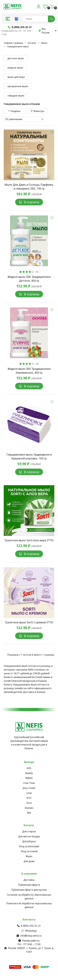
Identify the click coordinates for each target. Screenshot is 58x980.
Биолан (29, 808)
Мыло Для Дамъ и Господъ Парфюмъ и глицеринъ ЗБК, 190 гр (29, 187)
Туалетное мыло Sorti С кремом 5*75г (29, 622)
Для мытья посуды (29, 836)
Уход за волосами (29, 846)
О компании (29, 874)
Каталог (32, 43)
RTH (29, 798)
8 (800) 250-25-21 (29, 926)
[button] (8, 19)
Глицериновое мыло (18, 46)
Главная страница (13, 43)
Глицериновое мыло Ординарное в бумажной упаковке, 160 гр (29, 456)
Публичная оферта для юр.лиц (29, 890)
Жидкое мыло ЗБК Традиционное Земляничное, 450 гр (29, 371)
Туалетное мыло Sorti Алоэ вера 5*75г (29, 540)
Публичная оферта (29, 885)
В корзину (29, 202)
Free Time (29, 783)
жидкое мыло (15, 68)
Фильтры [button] (37, 111)
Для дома (29, 861)
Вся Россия (48, 31)
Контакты (29, 920)
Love (29, 793)
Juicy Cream (29, 788)
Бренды (29, 762)
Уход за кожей (29, 851)
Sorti (29, 803)
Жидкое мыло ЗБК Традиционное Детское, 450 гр (29, 279)
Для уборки (29, 841)
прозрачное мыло (18, 86)
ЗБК (29, 813)
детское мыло (16, 58)
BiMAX (29, 778)
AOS (29, 768)
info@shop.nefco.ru (29, 936)
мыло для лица (16, 77)
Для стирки (29, 831)
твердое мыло (16, 96)
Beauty (29, 773)
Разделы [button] (14, 111)
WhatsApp (29, 931)
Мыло (44, 43)
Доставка (29, 880)
